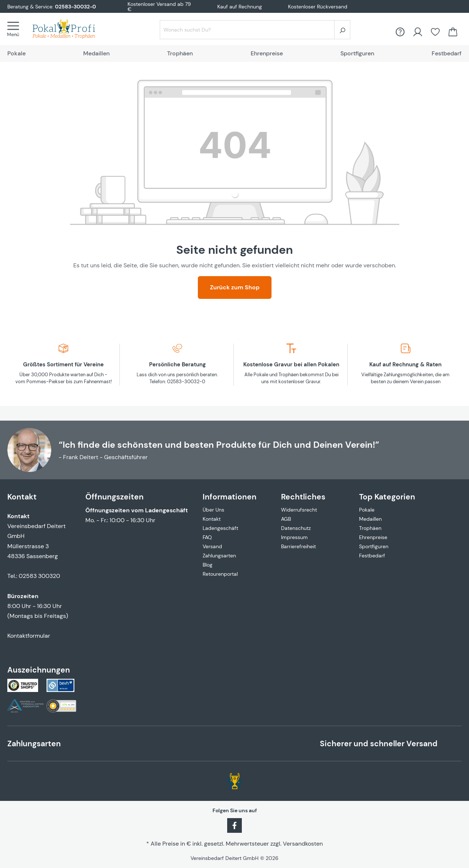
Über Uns (213, 510)
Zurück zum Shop (235, 287)
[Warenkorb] (453, 32)
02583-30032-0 (75, 7)
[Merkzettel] (435, 32)
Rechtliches (303, 497)
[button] (234, 492)
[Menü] (15, 29)
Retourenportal (220, 574)
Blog (208, 565)
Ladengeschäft (220, 528)
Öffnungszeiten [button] (115, 497)
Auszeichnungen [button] (39, 670)
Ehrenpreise (373, 537)
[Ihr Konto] (418, 32)
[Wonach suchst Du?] (247, 30)
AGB (286, 519)
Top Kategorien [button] (387, 497)
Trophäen (370, 528)
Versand (212, 546)
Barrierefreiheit (298, 546)
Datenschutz (296, 528)
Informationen (230, 497)
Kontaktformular (29, 636)
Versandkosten (303, 844)
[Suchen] (342, 30)
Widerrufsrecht (299, 510)
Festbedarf (372, 556)
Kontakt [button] (22, 497)
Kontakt (212, 519)
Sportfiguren (374, 546)
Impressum (294, 537)
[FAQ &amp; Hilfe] (400, 32)
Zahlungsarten (219, 556)
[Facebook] (234, 825)
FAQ (207, 537)
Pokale (367, 510)
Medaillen (370, 519)
